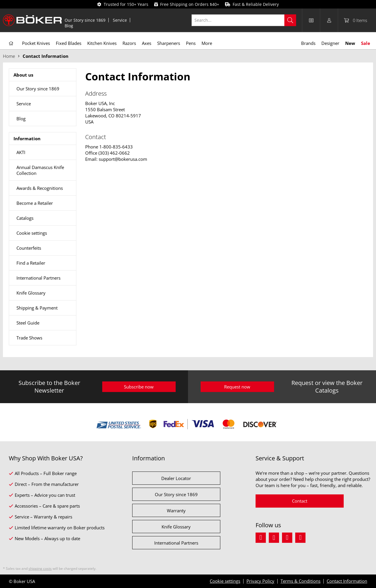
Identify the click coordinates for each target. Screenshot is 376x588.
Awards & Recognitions (40, 188)
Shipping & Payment (37, 308)
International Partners (38, 278)
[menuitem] (85, 20)
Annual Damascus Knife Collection (40, 170)
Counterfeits (29, 248)
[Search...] (244, 20)
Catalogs (25, 218)
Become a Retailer (35, 203)
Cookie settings (32, 233)
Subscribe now (139, 387)
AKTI (21, 152)
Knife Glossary (31, 293)
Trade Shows (29, 338)
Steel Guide (28, 323)
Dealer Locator (176, 478)
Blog (69, 26)
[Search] (290, 20)
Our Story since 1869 (85, 20)
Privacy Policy (260, 581)
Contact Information (347, 581)
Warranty (176, 511)
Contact (300, 501)
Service (120, 20)
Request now (237, 387)
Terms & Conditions (301, 581)
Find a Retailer (31, 263)
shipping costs (40, 568)
